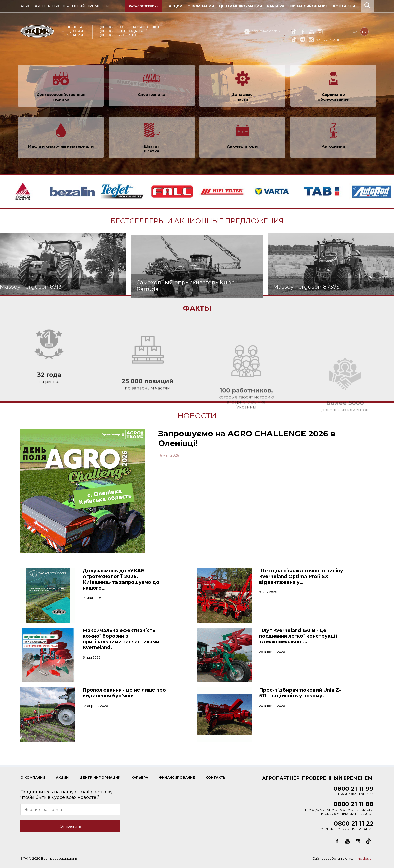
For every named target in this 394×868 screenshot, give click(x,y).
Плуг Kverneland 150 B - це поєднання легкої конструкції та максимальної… (298, 636)
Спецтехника (152, 97)
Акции (62, 777)
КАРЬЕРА (140, 777)
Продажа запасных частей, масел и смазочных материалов (339, 809)
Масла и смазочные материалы (61, 150)
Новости (197, 416)
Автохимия (333, 148)
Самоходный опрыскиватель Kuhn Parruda (186, 320)
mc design (365, 858)
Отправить (70, 826)
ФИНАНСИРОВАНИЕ (177, 777)
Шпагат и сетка (152, 151)
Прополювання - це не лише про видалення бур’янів (124, 693)
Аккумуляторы (242, 150)
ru (365, 31)
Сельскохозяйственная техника (61, 101)
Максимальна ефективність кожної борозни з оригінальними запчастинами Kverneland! (121, 639)
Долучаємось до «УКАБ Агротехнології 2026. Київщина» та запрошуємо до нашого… (121, 579)
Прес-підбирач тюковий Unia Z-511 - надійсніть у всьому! (300, 693)
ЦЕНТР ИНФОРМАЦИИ (100, 777)
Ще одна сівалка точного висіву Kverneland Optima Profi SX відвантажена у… (301, 576)
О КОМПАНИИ (33, 777)
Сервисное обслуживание (333, 99)
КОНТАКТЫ (216, 777)
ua (355, 31)
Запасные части (243, 101)
